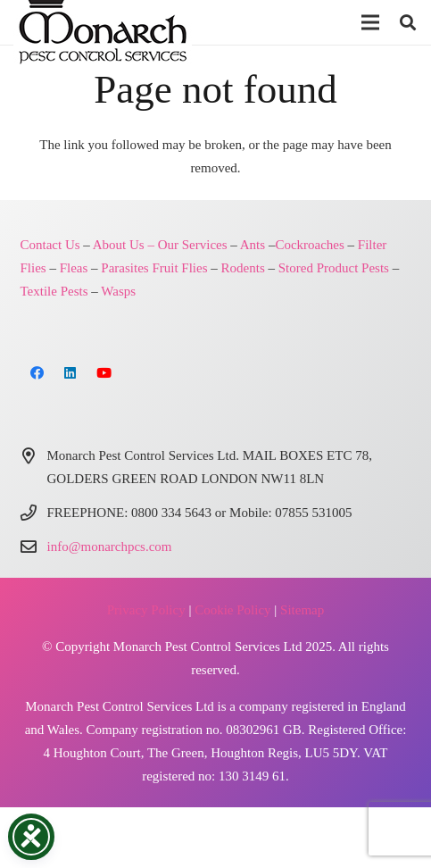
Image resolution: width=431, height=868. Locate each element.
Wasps (118, 291)
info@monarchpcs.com (110, 547)
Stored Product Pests (334, 268)
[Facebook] (37, 373)
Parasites (124, 268)
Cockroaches (309, 245)
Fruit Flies (179, 268)
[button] (370, 22)
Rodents (243, 268)
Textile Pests (54, 291)
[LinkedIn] (70, 373)
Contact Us (50, 245)
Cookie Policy (232, 610)
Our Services (193, 245)
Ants (253, 245)
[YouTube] (104, 373)
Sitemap (302, 610)
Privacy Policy (146, 610)
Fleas (74, 268)
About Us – (124, 245)
